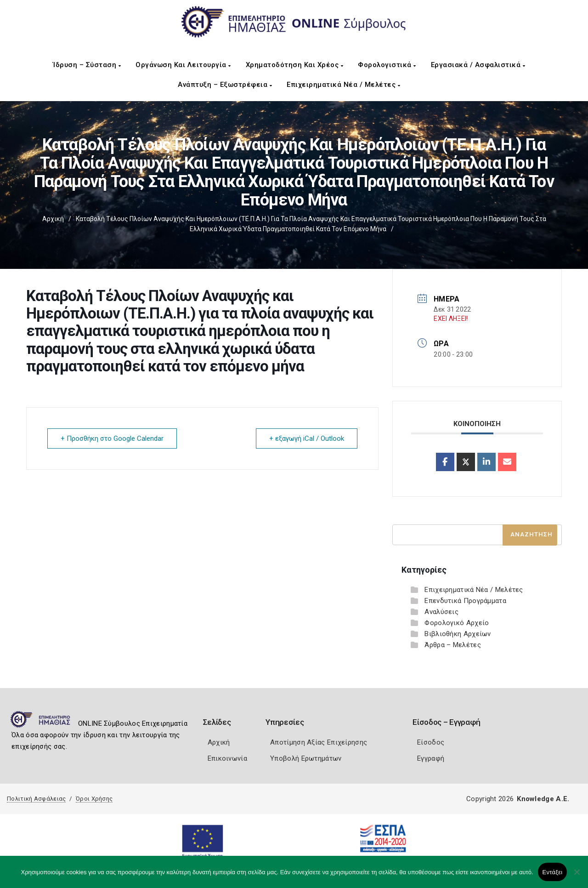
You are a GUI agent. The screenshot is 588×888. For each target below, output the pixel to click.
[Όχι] (577, 877)
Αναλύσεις (441, 612)
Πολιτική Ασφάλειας (36, 799)
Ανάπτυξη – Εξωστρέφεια (225, 85)
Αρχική (53, 219)
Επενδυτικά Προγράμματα (465, 601)
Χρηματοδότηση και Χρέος (295, 65)
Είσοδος (431, 742)
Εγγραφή (431, 758)
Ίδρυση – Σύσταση (87, 65)
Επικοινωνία (227, 758)
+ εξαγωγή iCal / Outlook (307, 438)
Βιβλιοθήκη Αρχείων (458, 634)
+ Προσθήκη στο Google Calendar (112, 438)
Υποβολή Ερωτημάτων (306, 758)
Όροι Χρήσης (94, 799)
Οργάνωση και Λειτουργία (183, 65)
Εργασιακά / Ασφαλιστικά (478, 65)
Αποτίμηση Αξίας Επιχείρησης (319, 742)
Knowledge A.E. (543, 799)
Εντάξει (553, 872)
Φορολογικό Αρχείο (457, 623)
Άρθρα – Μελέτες (453, 645)
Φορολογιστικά (387, 65)
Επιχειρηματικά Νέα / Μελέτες (343, 85)
